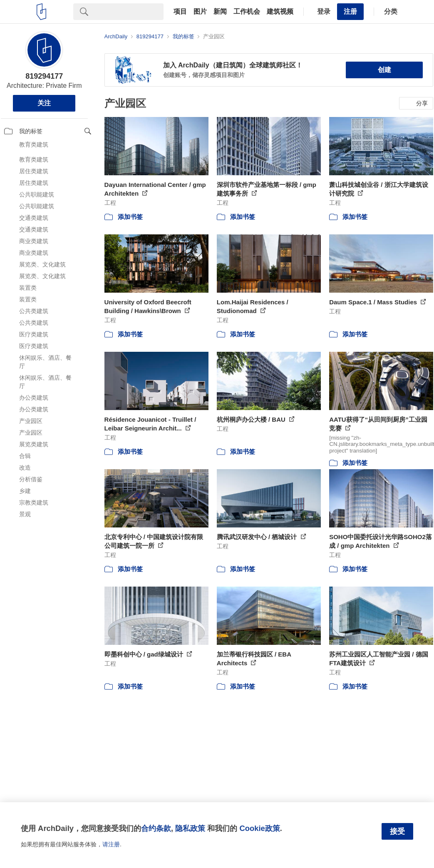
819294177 (44, 76)
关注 (44, 103)
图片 (200, 12)
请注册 (111, 844)
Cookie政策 (259, 828)
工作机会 (247, 12)
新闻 (220, 12)
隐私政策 (190, 828)
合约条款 (156, 828)
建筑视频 (280, 12)
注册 (350, 11)
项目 (180, 12)
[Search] (129, 12)
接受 (397, 831)
